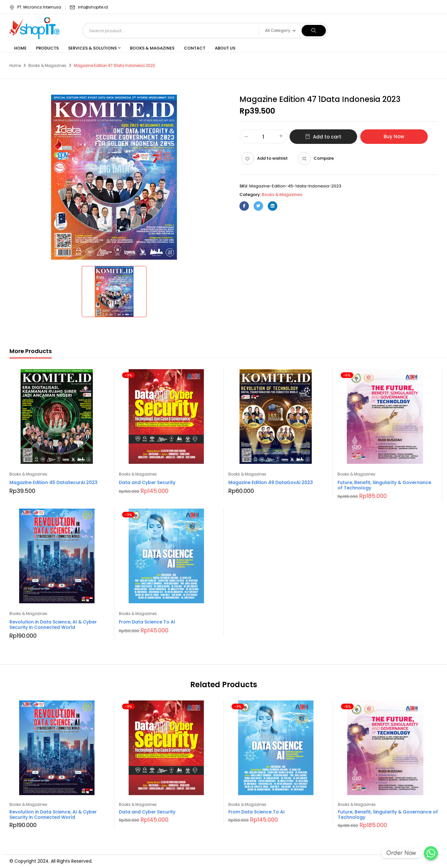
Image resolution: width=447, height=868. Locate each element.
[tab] (31, 352)
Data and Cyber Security (147, 482)
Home (15, 65)
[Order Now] (431, 853)
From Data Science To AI (147, 622)
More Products (31, 351)
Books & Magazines (47, 65)
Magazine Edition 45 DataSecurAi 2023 (53, 482)
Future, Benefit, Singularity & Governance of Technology (384, 485)
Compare (324, 158)
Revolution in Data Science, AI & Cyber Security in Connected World (53, 625)
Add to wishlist (272, 158)
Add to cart (327, 137)
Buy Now (394, 136)
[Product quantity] (263, 137)
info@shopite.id (93, 7)
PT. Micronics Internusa (35, 7)
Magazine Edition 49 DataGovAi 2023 (271, 482)
